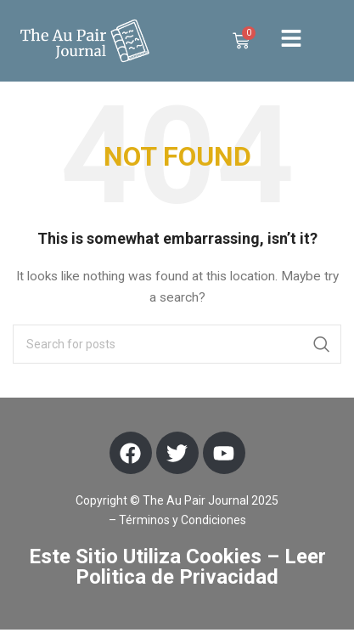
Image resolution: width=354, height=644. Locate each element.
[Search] (177, 359)
